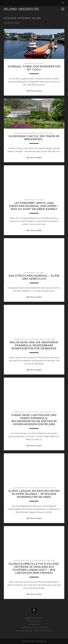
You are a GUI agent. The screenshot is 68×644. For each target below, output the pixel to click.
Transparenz (34, 621)
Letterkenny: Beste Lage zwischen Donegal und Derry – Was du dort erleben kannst (34, 206)
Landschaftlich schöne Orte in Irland (34, 339)
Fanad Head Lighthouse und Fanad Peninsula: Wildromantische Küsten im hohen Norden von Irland (34, 420)
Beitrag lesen (34, 91)
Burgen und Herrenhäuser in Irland (34, 133)
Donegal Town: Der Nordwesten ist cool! (34, 68)
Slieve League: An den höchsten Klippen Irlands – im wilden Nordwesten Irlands (34, 494)
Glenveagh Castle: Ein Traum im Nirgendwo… (34, 138)
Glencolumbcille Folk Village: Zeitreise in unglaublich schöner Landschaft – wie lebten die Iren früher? (34, 568)
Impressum (34, 624)
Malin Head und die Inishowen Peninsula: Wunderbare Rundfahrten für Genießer (34, 345)
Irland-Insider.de (21, 9)
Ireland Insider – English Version (34, 631)
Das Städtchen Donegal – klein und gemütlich (34, 277)
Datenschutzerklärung (34, 628)
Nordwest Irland (34, 63)
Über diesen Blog (34, 618)
